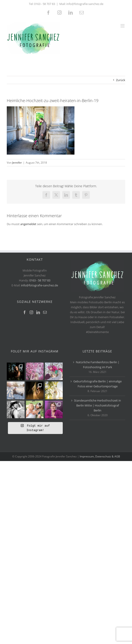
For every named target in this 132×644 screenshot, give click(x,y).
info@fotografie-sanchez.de (39, 285)
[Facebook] (25, 312)
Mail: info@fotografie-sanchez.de (81, 4)
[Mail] (45, 312)
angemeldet (28, 224)
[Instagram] (31, 312)
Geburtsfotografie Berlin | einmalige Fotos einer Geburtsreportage (97, 384)
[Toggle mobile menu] (123, 26)
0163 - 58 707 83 (45, 4)
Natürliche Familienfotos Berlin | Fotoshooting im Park (98, 365)
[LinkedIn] (38, 312)
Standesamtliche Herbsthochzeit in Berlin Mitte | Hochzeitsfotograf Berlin (97, 405)
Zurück (121, 80)
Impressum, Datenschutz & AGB (100, 519)
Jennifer (17, 163)
